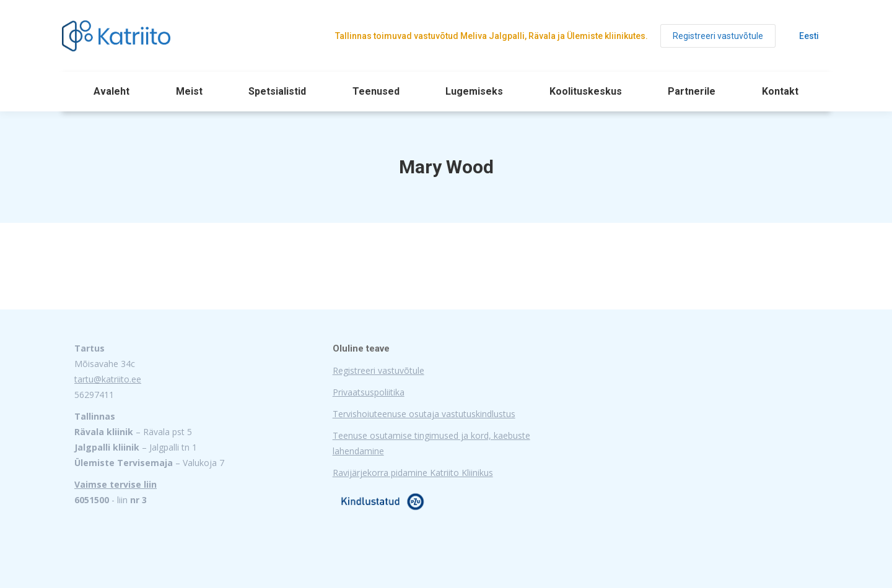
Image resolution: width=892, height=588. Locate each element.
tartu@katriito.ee (108, 379)
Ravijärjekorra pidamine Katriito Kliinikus (413, 473)
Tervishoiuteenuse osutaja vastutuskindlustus (424, 414)
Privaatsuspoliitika (369, 392)
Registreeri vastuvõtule (378, 370)
